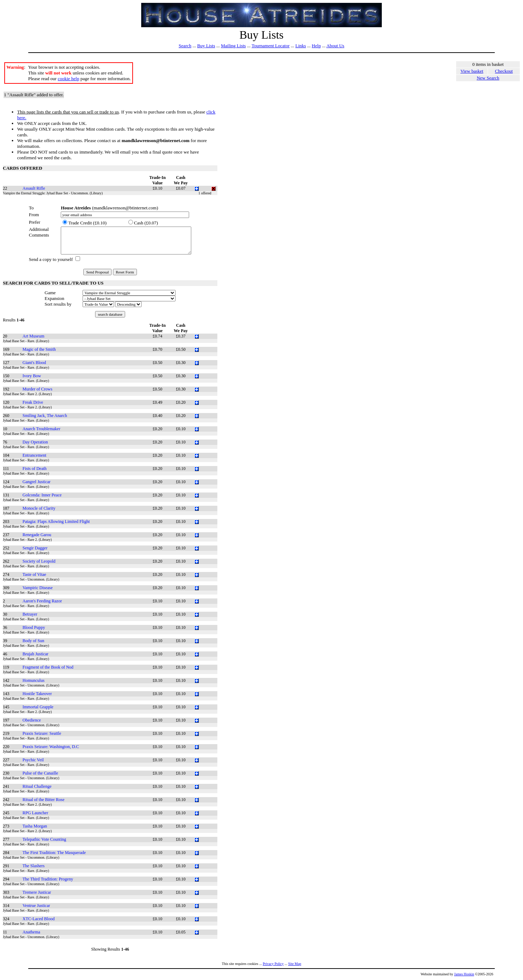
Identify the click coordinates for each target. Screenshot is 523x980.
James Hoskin (464, 974)
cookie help (68, 79)
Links (301, 46)
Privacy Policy (273, 964)
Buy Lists (206, 46)
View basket (472, 71)
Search (185, 46)
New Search (488, 78)
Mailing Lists (233, 46)
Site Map (295, 964)
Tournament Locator (271, 46)
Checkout (504, 71)
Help (316, 46)
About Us (335, 46)
